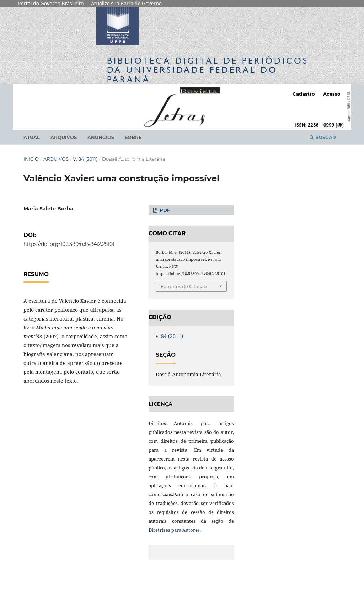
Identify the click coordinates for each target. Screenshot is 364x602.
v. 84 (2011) (85, 159)
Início (31, 159)
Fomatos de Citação (184, 286)
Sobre (133, 137)
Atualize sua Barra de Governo (126, 3)
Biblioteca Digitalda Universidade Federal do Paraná (208, 70)
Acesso (332, 94)
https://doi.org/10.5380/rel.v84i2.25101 (69, 244)
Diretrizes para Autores (174, 530)
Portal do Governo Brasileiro (51, 3)
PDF (164, 210)
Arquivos (64, 137)
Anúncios (101, 137)
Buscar (323, 137)
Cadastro (304, 94)
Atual (32, 137)
